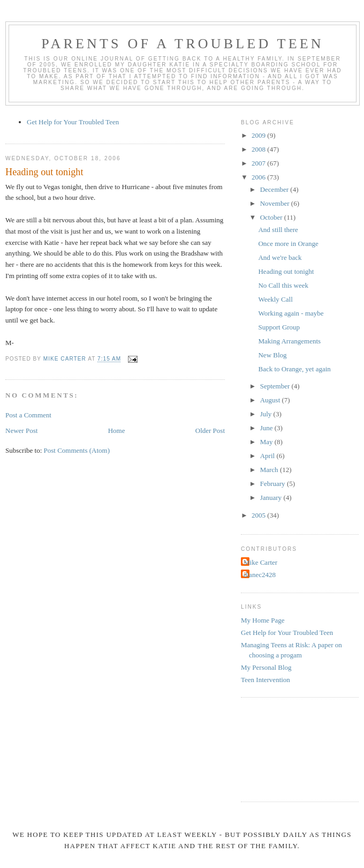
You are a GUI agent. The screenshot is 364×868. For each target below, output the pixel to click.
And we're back (280, 257)
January (272, 497)
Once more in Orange (288, 244)
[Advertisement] (289, 748)
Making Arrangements (289, 341)
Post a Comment (28, 415)
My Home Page (263, 620)
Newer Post (21, 431)
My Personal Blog (266, 667)
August (271, 400)
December (275, 189)
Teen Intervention (266, 680)
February (274, 484)
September (276, 386)
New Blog (272, 355)
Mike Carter (260, 562)
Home (117, 431)
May (267, 442)
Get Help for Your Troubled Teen (73, 122)
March (270, 470)
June (267, 428)
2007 (259, 163)
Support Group (279, 327)
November (276, 203)
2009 (259, 135)
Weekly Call (275, 299)
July (267, 414)
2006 (259, 177)
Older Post (210, 431)
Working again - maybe (291, 313)
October (272, 217)
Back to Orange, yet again (294, 369)
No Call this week (283, 285)
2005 (259, 515)
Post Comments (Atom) (77, 450)
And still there (278, 230)
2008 (259, 149)
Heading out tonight (286, 271)
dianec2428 (260, 575)
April (268, 456)
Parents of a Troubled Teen (183, 44)
